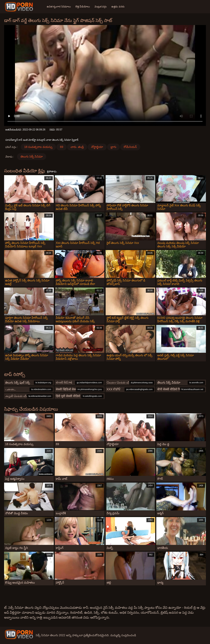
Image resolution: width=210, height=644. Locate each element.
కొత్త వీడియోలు (83, 7)
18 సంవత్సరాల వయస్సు (38, 147)
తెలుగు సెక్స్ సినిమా (32, 156)
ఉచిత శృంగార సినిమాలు (59, 7)
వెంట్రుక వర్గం (101, 7)
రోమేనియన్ (130, 147)
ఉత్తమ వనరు (118, 7)
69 (62, 147)
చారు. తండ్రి (77, 147)
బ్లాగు (113, 147)
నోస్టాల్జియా (97, 147)
